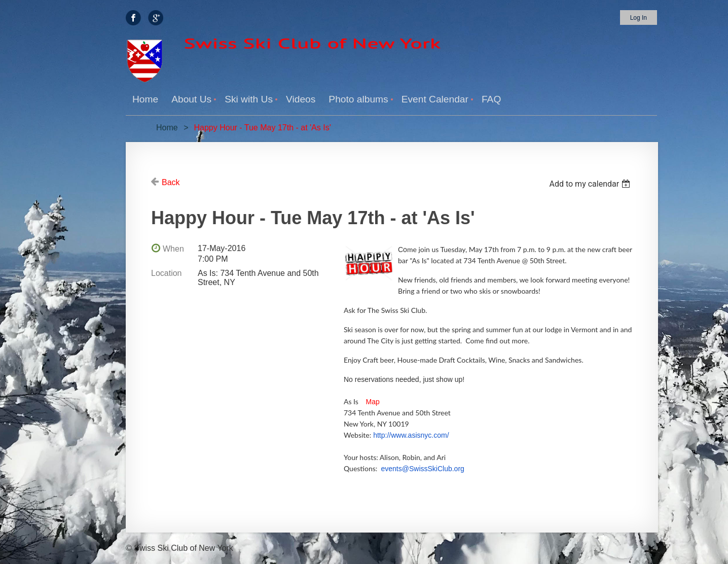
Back (171, 182)
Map (373, 402)
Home (167, 128)
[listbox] (591, 184)
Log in (639, 18)
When (173, 249)
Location (167, 273)
